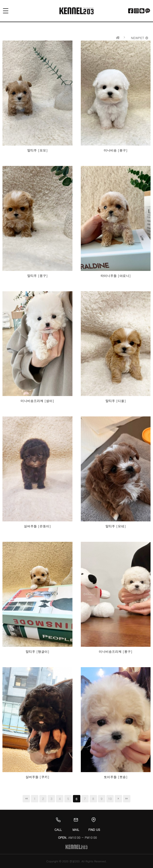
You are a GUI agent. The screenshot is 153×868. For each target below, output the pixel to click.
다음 (118, 799)
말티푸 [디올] (116, 401)
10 (110, 799)
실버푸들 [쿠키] (37, 777)
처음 (26, 799)
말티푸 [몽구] (37, 276)
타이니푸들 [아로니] (116, 276)
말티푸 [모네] (116, 526)
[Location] (94, 820)
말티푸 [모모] (37, 150)
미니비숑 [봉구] (116, 150)
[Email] (76, 820)
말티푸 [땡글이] (37, 652)
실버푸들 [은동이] (37, 526)
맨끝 (127, 799)
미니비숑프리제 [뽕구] (116, 652)
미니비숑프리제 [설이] (37, 401)
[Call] (58, 820)
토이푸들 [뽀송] (116, 777)
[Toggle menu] (8, 11)
